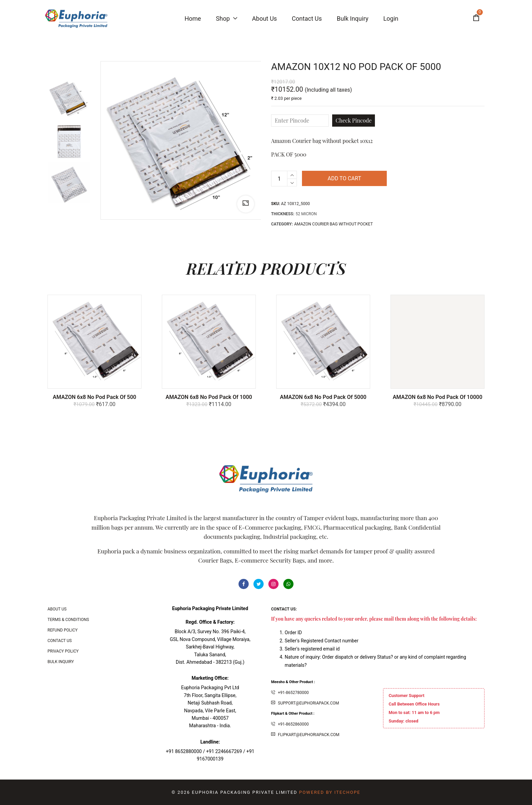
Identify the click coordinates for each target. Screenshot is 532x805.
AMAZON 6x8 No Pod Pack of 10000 (437, 397)
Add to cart (344, 178)
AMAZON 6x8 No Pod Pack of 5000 (323, 397)
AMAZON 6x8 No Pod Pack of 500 (95, 397)
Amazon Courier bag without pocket (334, 224)
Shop (226, 19)
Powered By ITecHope (330, 792)
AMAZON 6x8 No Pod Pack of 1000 (209, 397)
